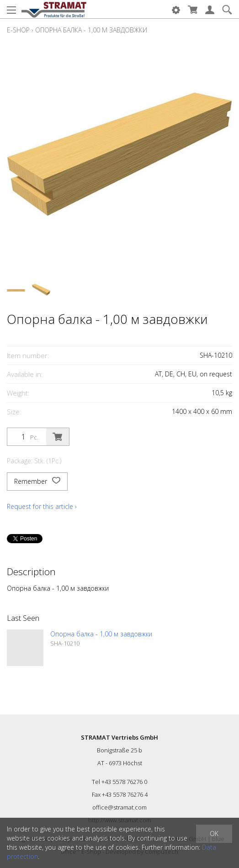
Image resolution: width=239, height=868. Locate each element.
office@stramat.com (119, 807)
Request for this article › (42, 506)
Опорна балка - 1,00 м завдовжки (91, 30)
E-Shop (18, 30)
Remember (37, 482)
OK (214, 834)
